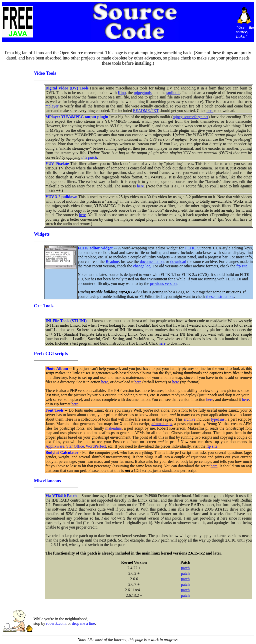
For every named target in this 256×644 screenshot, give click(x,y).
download (178, 262)
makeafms (113, 428)
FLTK (190, 248)
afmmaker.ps (162, 424)
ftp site (242, 266)
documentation (152, 262)
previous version (163, 284)
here (210, 111)
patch (185, 568)
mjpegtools (143, 93)
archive (190, 419)
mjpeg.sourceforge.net (191, 117)
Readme (112, 262)
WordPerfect (96, 446)
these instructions (220, 297)
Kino (122, 93)
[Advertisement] (18, 159)
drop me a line (83, 623)
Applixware (55, 446)
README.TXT (146, 111)
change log (142, 266)
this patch (89, 157)
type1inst (218, 419)
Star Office (75, 446)
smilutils (173, 93)
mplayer (52, 106)
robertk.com (56, 623)
